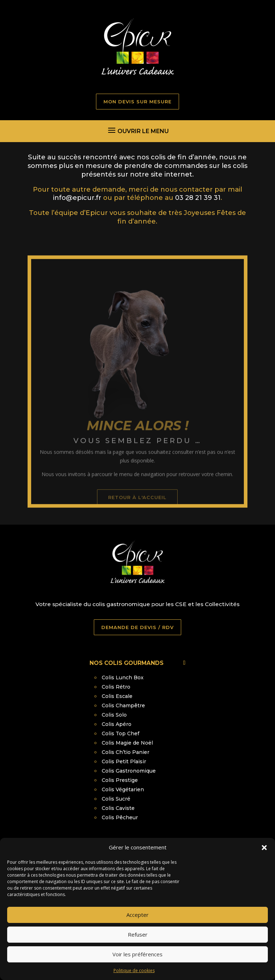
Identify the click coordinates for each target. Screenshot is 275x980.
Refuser (138, 946)
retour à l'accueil (137, 512)
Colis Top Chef (120, 733)
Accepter (137, 927)
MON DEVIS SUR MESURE (137, 102)
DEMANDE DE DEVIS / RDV (137, 627)
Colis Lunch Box (123, 677)
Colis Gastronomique (129, 771)
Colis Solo (114, 715)
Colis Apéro (117, 724)
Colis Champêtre (123, 705)
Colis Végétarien (123, 789)
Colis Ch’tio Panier (126, 752)
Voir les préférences (137, 966)
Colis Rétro (116, 687)
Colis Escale (117, 696)
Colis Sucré (116, 799)
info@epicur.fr (77, 198)
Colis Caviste (118, 808)
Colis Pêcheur (120, 817)
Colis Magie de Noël (127, 743)
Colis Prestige (120, 780)
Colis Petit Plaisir (124, 761)
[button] (264, 859)
